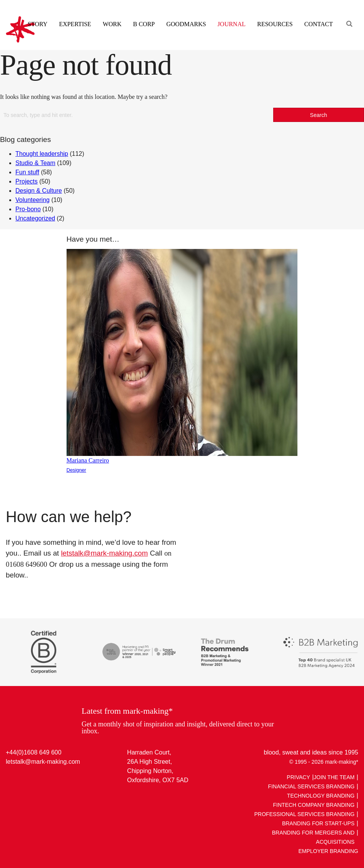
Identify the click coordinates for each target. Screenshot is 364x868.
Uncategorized (35, 218)
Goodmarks (186, 24)
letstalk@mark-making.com (104, 553)
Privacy (298, 777)
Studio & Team (35, 163)
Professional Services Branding (305, 814)
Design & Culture (39, 191)
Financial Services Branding (311, 786)
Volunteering (33, 200)
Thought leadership (42, 154)
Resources (275, 24)
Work (112, 24)
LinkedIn (13, 779)
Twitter (27, 779)
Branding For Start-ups (318, 823)
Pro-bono (28, 209)
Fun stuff (27, 172)
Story (38, 24)
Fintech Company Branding (314, 805)
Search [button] (319, 115)
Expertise (75, 24)
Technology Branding (321, 796)
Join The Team (334, 777)
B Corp (144, 24)
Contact (319, 24)
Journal (231, 24)
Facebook (42, 779)
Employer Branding (328, 851)
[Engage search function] (348, 14)
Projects (27, 181)
